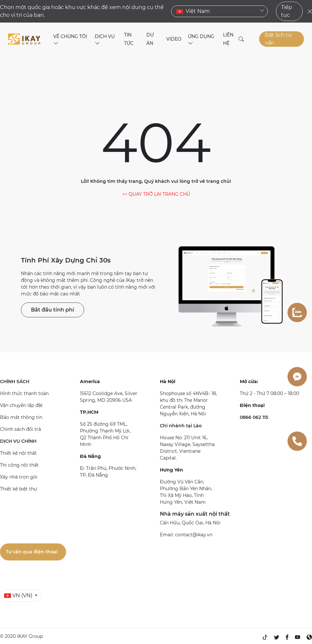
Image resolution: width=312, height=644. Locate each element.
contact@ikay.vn (194, 535)
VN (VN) (19, 595)
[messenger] (297, 377)
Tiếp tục (287, 11)
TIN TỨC (129, 39)
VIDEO (174, 39)
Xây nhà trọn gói (19, 477)
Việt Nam (220, 11)
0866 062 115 (254, 417)
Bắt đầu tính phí (53, 310)
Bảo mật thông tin (21, 417)
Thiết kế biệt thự (19, 489)
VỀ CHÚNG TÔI (70, 40)
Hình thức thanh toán (24, 393)
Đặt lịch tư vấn (278, 39)
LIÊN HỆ (228, 39)
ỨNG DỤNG (201, 40)
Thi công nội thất (19, 465)
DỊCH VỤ (105, 40)
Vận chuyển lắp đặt (21, 405)
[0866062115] (297, 441)
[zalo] (297, 312)
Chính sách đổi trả (20, 429)
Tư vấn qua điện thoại (32, 552)
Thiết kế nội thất (18, 453)
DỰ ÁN (150, 39)
